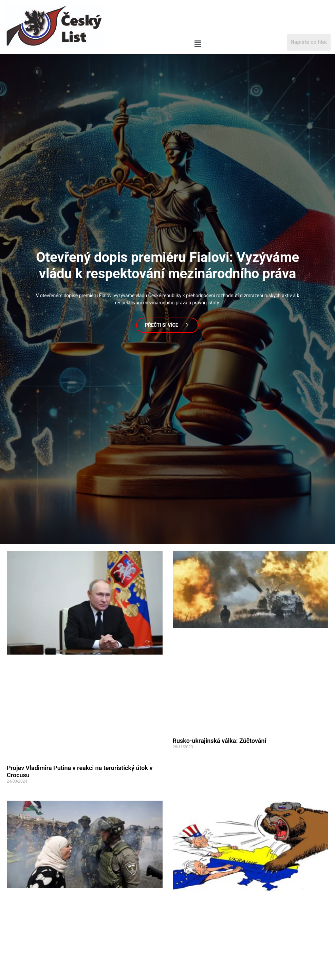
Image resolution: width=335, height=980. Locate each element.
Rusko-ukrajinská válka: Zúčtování (220, 741)
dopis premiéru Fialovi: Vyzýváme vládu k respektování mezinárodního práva (167, 265)
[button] (198, 44)
